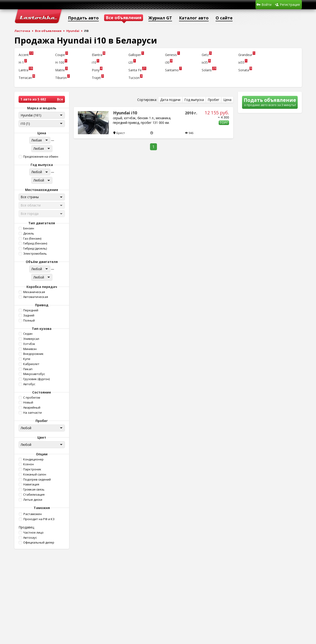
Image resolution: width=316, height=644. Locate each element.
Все (60, 99)
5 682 (42, 99)
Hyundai (73, 31)
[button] (41, 157)
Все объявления (48, 31)
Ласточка (22, 31)
